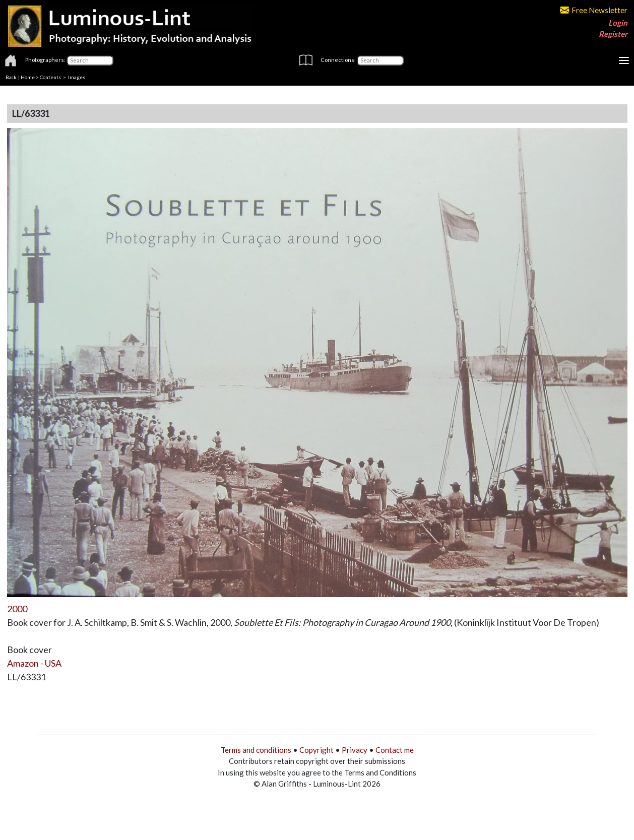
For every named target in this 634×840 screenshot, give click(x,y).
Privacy (355, 750)
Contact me (395, 750)
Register (613, 34)
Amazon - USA (34, 663)
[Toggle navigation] (624, 60)
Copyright (316, 750)
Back (11, 77)
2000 (17, 609)
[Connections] (380, 60)
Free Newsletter (594, 10)
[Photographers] (90, 60)
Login (618, 23)
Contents (50, 77)
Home (28, 77)
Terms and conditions (256, 750)
